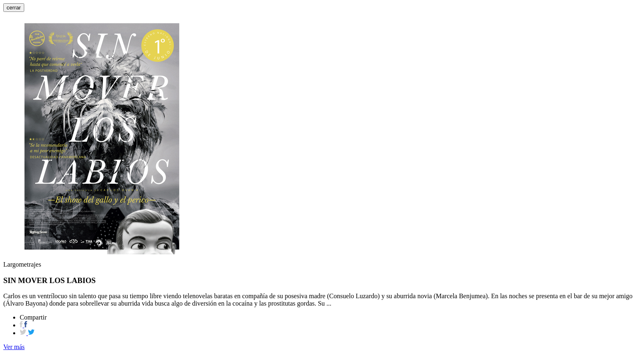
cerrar (14, 8)
